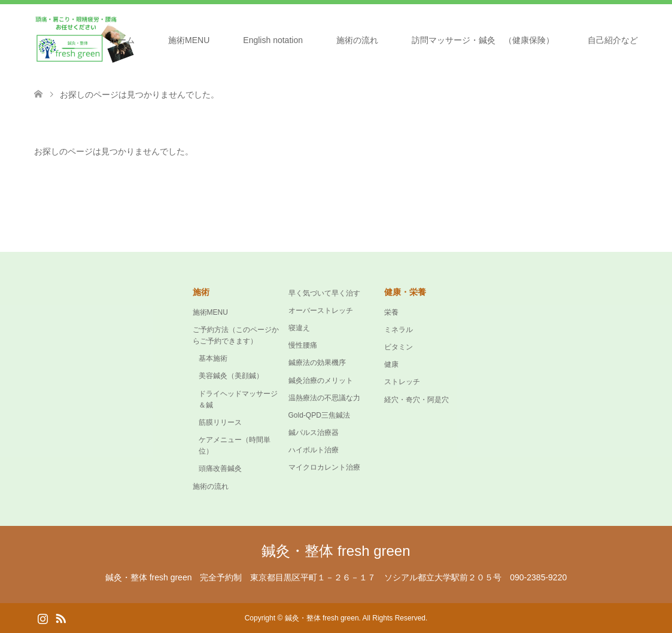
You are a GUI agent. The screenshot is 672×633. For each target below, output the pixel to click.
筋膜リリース (220, 422)
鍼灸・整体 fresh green (336, 551)
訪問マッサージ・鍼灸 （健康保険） (483, 40)
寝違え (299, 328)
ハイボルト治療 (314, 450)
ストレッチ (402, 382)
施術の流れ (357, 40)
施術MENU (189, 40)
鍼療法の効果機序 (317, 363)
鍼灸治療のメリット (321, 381)
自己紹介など (613, 40)
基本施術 (213, 358)
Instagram (42, 617)
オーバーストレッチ (321, 311)
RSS (60, 617)
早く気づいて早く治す (324, 293)
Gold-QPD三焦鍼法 (319, 415)
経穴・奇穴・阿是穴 (416, 400)
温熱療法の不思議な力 (324, 398)
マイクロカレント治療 (324, 467)
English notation (273, 40)
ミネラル (399, 330)
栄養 (391, 312)
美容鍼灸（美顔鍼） (231, 376)
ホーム (122, 40)
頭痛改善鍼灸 (220, 468)
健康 (391, 364)
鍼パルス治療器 (314, 433)
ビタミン (399, 347)
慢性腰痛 (303, 345)
